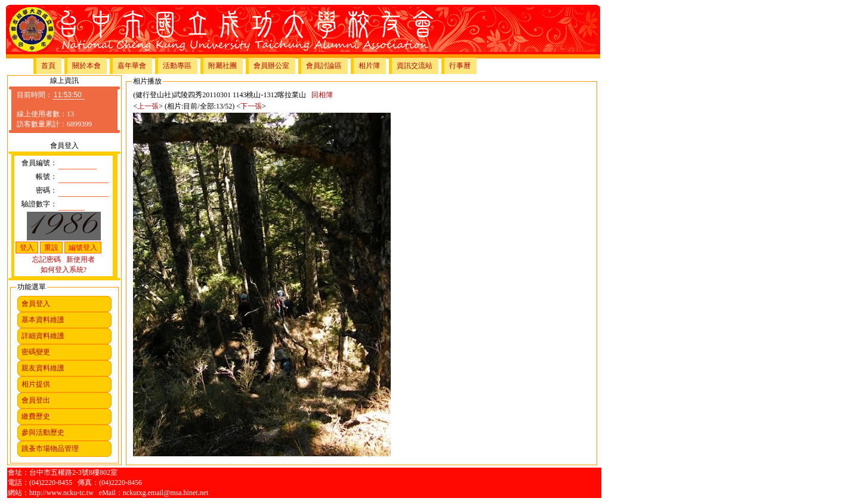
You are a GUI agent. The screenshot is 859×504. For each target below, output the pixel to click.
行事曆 (460, 66)
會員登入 (36, 304)
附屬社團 (223, 66)
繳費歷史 (36, 416)
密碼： (47, 190)
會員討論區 (324, 66)
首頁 (48, 66)
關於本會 (86, 66)
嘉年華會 (132, 66)
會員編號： (39, 163)
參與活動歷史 (43, 432)
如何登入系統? (64, 270)
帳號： (47, 177)
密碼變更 (36, 352)
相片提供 (36, 384)
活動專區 (177, 66)
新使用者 (81, 259)
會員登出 (36, 400)
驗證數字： (39, 204)
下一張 (251, 106)
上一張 (148, 106)
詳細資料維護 (43, 336)
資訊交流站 (415, 66)
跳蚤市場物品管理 (50, 449)
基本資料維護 (43, 320)
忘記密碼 (47, 259)
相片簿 (369, 66)
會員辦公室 (271, 66)
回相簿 (322, 95)
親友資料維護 (43, 368)
